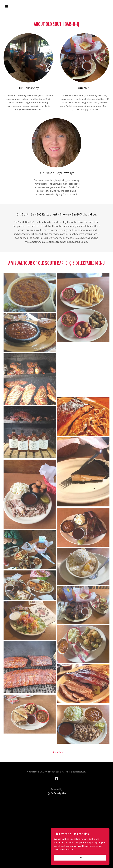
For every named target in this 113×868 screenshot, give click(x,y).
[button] (16, 6)
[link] (56, 779)
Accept (80, 858)
